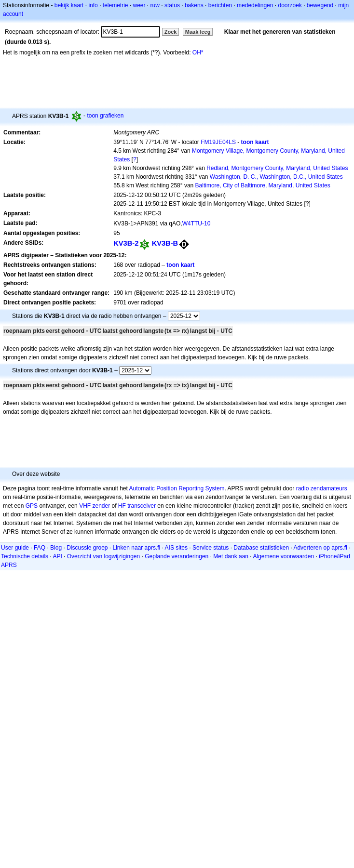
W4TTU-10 (197, 224)
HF (122, 506)
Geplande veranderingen (177, 556)
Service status (211, 548)
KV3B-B (165, 243)
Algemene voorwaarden (283, 556)
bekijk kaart (69, 5)
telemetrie (116, 5)
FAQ (40, 548)
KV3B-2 (126, 243)
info (93, 5)
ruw (155, 5)
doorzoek (290, 5)
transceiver (142, 506)
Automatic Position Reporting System (177, 488)
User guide (15, 548)
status (172, 5)
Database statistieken (261, 548)
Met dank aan (231, 556)
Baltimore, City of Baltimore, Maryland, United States (263, 185)
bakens (194, 5)
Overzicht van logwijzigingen (103, 556)
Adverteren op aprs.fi (320, 548)
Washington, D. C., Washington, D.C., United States (276, 177)
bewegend (320, 5)
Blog (56, 548)
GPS (32, 506)
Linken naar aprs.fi (137, 548)
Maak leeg (198, 32)
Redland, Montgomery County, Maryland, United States (277, 168)
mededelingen (255, 5)
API (57, 556)
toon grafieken (105, 116)
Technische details (25, 556)
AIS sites (176, 548)
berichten (220, 5)
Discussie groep (87, 548)
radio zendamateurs (322, 488)
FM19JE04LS (218, 142)
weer (139, 5)
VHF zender (95, 506)
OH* (198, 53)
